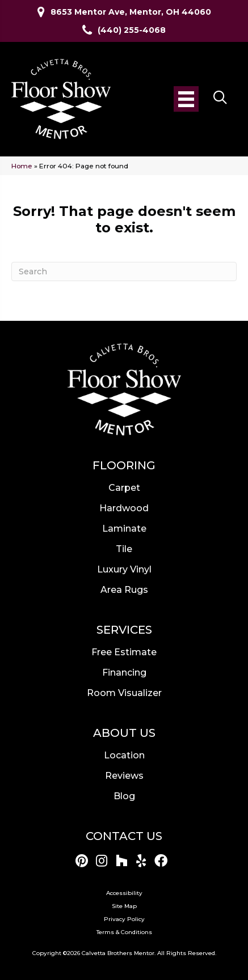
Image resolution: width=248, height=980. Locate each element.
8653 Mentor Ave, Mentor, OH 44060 (131, 12)
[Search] (124, 271)
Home (22, 166)
